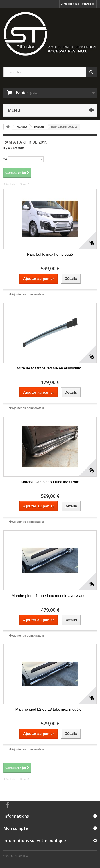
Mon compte (16, 828)
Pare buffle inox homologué (50, 254)
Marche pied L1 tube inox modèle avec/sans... (50, 596)
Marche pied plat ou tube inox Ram (50, 482)
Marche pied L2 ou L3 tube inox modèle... (50, 709)
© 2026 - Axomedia (16, 856)
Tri (5, 159)
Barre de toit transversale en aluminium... (50, 368)
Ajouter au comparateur (28, 294)
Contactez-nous (70, 4)
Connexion (88, 4)
